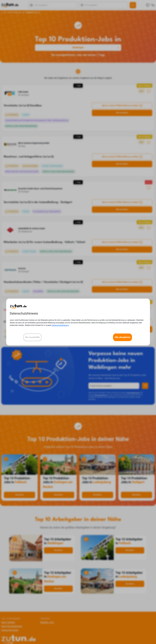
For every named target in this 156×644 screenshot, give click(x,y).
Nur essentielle (32, 337)
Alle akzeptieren (122, 337)
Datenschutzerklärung (60, 325)
